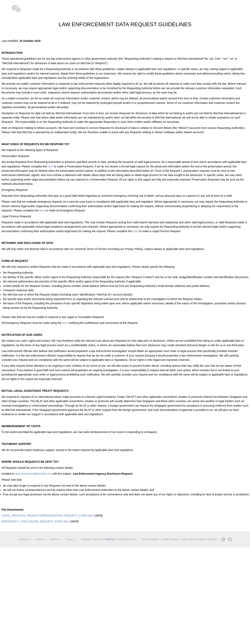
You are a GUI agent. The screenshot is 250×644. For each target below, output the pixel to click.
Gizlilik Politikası (170, 539)
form (51, 166)
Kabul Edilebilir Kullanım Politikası (200, 539)
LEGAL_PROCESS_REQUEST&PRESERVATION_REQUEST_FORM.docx (48, 516)
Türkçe (71, 539)
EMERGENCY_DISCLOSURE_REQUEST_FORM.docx (35, 521)
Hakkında (25, 539)
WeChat (110, 539)
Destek (41, 539)
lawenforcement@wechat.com (33, 474)
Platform (56, 539)
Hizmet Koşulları (150, 539)
